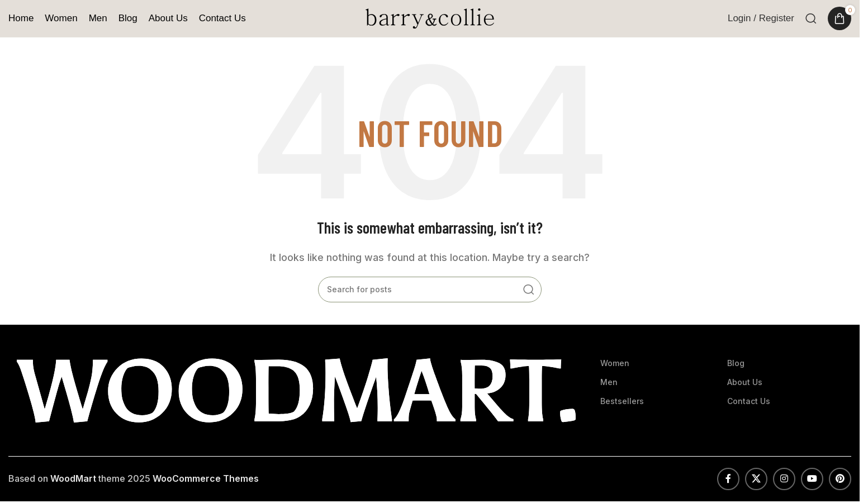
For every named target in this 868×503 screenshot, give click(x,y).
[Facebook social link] (728, 479)
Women (615, 363)
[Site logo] (430, 17)
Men (609, 382)
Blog (736, 363)
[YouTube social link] (812, 479)
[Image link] (296, 390)
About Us (745, 382)
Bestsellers (622, 402)
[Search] (811, 18)
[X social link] (756, 479)
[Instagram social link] (784, 479)
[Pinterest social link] (840, 479)
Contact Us (749, 402)
